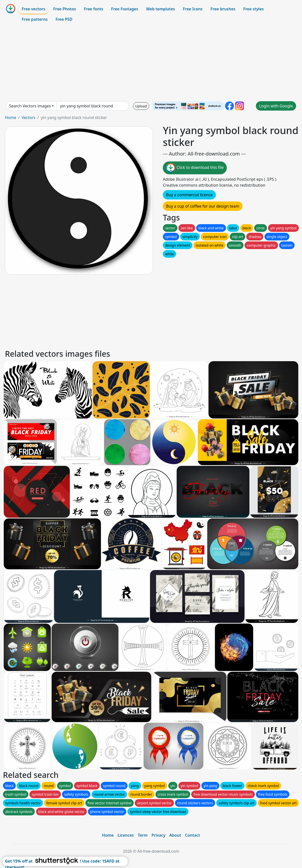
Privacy (158, 835)
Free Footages (125, 9)
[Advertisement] (151, 63)
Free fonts (94, 9)
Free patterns (35, 19)
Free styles (254, 9)
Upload (141, 106)
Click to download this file (195, 168)
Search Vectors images (30, 106)
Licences (126, 835)
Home (11, 118)
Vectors (28, 118)
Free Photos (64, 9)
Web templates (160, 9)
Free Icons (193, 9)
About (175, 835)
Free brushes (223, 9)
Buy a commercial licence (189, 195)
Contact (193, 835)
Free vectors (33, 9)
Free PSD (64, 19)
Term (143, 835)
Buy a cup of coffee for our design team (203, 206)
